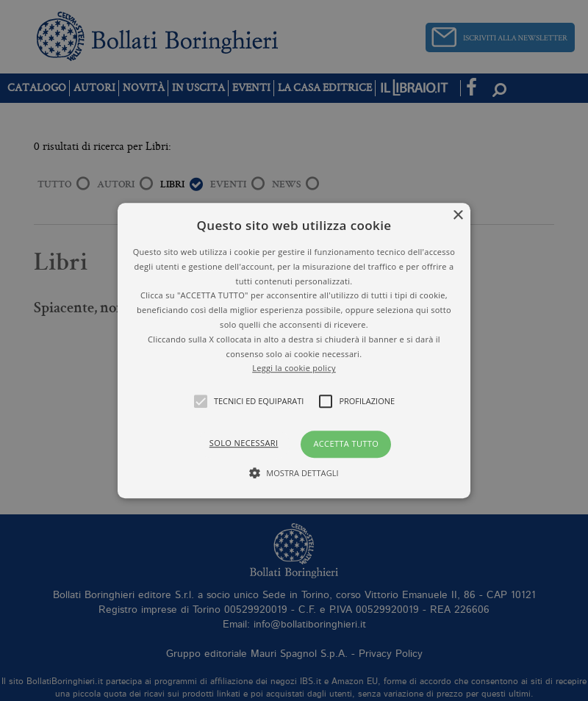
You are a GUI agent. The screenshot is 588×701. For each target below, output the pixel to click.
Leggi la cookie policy (294, 369)
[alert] (294, 350)
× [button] (458, 216)
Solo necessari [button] (244, 443)
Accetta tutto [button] (346, 443)
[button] (294, 350)
